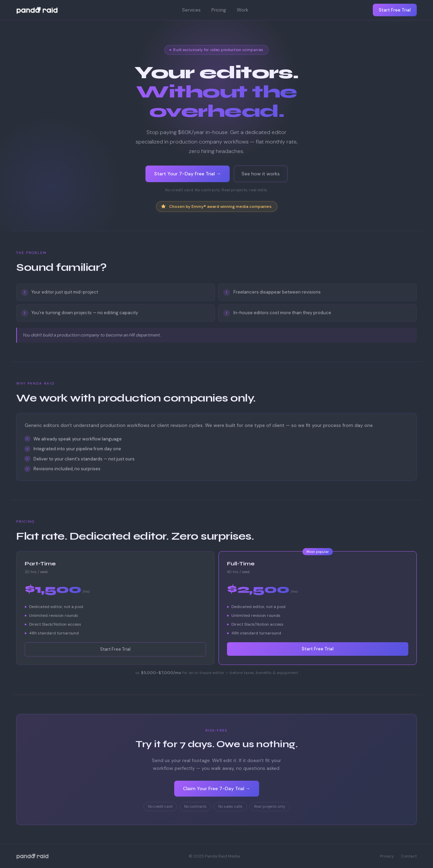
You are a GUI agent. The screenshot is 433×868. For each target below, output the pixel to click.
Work (243, 10)
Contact (409, 856)
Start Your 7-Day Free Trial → (188, 174)
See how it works (261, 174)
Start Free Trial (395, 10)
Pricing (219, 10)
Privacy (387, 856)
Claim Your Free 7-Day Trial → (217, 789)
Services (191, 10)
